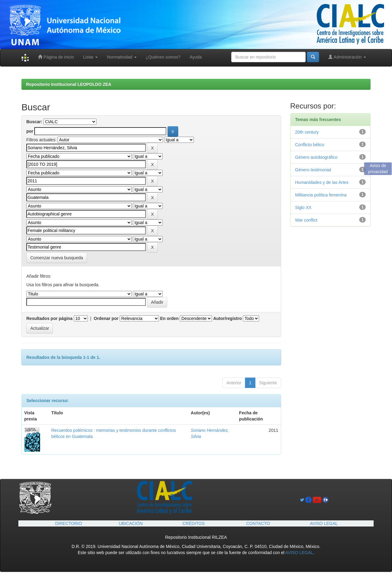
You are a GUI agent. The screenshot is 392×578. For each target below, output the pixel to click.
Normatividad (122, 57)
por (30, 131)
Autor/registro (227, 318)
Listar (90, 57)
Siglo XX (303, 207)
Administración (347, 57)
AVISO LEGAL (324, 523)
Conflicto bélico (310, 145)
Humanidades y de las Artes (322, 182)
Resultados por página (49, 318)
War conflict (306, 220)
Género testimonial (313, 170)
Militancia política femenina (321, 195)
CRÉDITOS (194, 523)
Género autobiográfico (317, 157)
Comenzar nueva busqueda (57, 258)
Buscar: (34, 122)
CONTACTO (258, 523)
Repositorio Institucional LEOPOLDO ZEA (69, 84)
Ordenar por (106, 318)
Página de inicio (56, 57)
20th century (307, 132)
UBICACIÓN (131, 523)
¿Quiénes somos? (163, 57)
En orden (170, 318)
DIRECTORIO (69, 523)
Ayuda (196, 57)
